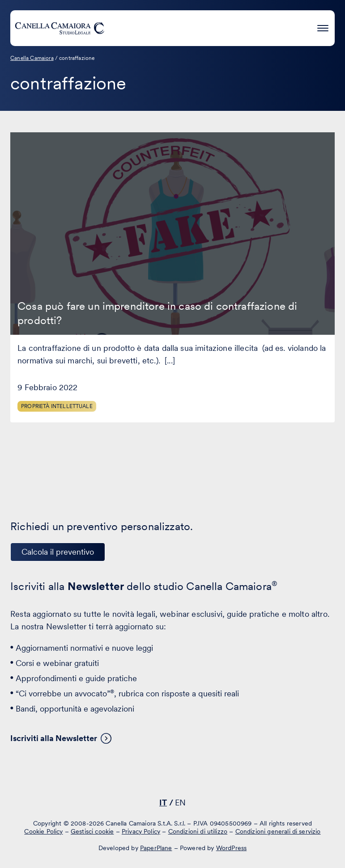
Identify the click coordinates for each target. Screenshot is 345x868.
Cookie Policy (43, 831)
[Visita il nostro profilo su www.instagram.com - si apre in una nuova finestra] (198, 777)
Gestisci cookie (92, 831)
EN (180, 803)
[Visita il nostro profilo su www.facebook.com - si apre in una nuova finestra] (170, 777)
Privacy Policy (141, 831)
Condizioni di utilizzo (198, 831)
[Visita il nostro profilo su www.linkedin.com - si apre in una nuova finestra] (143, 777)
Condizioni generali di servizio (278, 831)
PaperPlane (156, 848)
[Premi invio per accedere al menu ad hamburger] (323, 27)
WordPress (231, 848)
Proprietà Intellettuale (57, 406)
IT (163, 803)
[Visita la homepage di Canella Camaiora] (60, 28)
